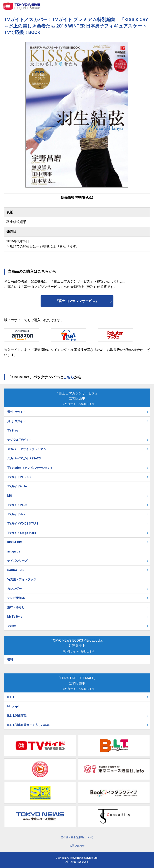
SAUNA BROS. (17, 570)
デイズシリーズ (17, 561)
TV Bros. (13, 430)
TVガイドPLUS (17, 505)
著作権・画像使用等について (77, 837)
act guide (14, 551)
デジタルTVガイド (19, 440)
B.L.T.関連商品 (17, 716)
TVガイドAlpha (17, 486)
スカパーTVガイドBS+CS (24, 458)
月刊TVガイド (16, 421)
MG (10, 496)
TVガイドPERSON (19, 477)
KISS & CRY (15, 542)
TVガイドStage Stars (22, 533)
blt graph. (14, 706)
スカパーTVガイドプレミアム (27, 449)
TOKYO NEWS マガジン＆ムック (22, 6)
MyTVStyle (15, 617)
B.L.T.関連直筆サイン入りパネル (28, 725)
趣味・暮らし (16, 607)
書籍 (10, 659)
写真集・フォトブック (22, 579)
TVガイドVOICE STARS (23, 524)
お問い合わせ (77, 846)
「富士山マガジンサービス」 (77, 301)
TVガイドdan (16, 514)
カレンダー (14, 589)
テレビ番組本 (16, 598)
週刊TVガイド (16, 412)
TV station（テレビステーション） (30, 468)
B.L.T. (11, 697)
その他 (12, 626)
